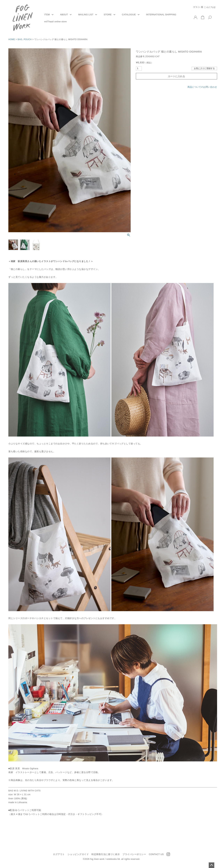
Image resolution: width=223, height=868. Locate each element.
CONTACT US (156, 854)
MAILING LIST (86, 15)
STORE (108, 15)
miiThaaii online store (55, 22)
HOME (12, 39)
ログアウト (59, 854)
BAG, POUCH (25, 39)
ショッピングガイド (78, 854)
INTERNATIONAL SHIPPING (161, 15)
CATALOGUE (129, 15)
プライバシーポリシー (134, 854)
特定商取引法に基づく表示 (106, 854)
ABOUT (64, 15)
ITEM (47, 15)
